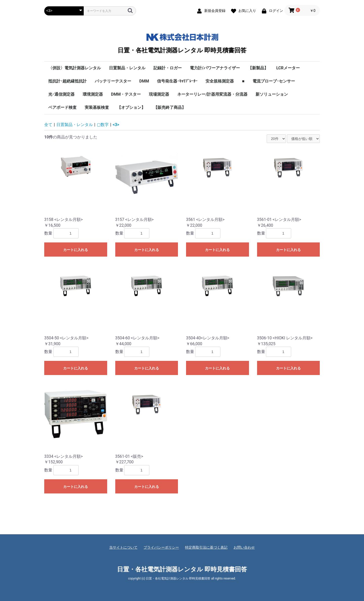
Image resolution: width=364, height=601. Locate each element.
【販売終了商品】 (170, 107)
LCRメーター (288, 68)
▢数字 (103, 125)
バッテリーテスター (113, 81)
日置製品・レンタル (127, 68)
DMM (144, 81)
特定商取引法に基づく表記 (206, 547)
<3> (116, 125)
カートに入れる (76, 250)
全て (48, 125)
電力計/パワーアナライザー (215, 68)
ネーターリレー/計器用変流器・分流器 (212, 94)
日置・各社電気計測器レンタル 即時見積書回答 (182, 42)
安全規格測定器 (220, 81)
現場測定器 (159, 94)
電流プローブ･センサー (274, 81)
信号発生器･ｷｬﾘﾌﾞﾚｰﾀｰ (177, 81)
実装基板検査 (97, 107)
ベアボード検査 (62, 107)
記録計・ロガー (168, 68)
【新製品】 (258, 68)
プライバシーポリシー (161, 547)
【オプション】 (131, 107)
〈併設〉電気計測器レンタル (75, 68)
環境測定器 (93, 94)
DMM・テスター (126, 94)
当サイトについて (123, 547)
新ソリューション (272, 94)
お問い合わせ (244, 547)
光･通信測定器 (61, 94)
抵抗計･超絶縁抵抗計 (67, 81)
